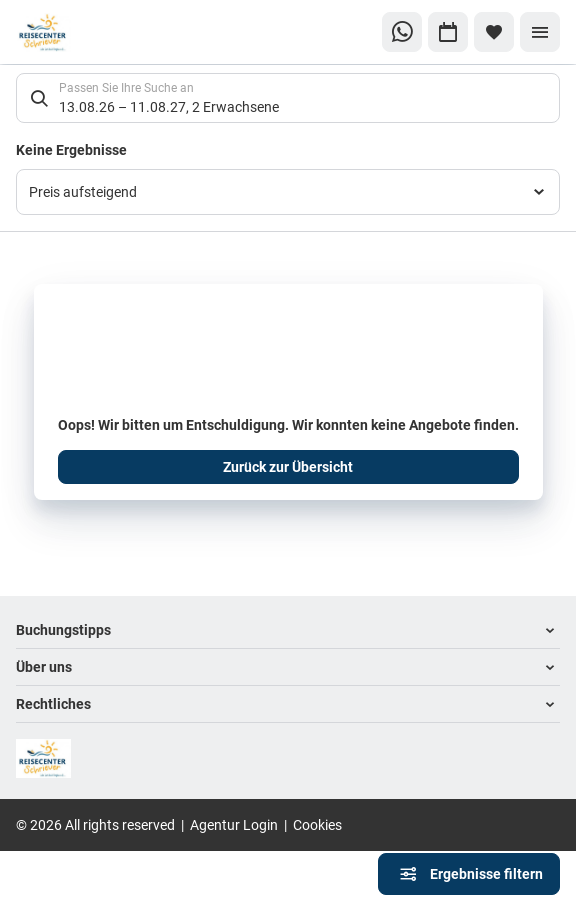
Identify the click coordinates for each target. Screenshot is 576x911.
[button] (288, 630)
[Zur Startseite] (83, 32)
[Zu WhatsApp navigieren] (402, 32)
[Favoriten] (494, 32)
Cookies (317, 824)
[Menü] (540, 32)
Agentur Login (234, 824)
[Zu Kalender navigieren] (448, 32)
